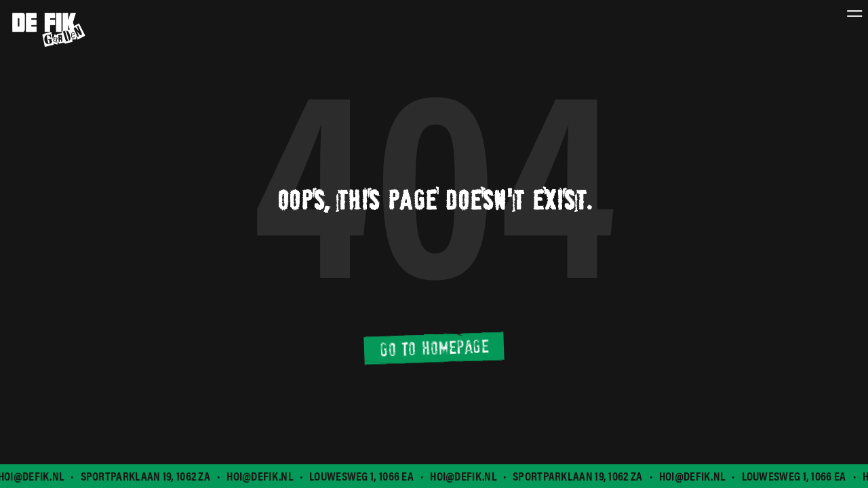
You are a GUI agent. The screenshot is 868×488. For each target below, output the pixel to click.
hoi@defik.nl (261, 476)
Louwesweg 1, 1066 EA (362, 476)
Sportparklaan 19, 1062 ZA (146, 476)
